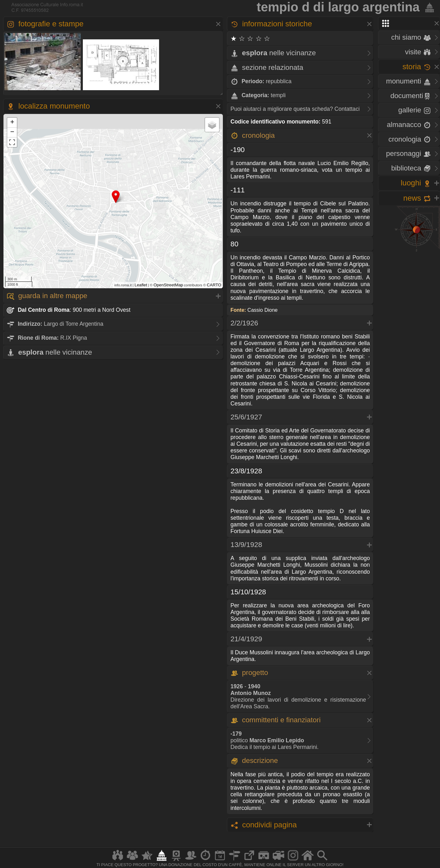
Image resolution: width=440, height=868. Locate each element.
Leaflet (141, 285)
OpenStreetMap (168, 285)
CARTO (214, 285)
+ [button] (12, 123)
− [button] (12, 132)
